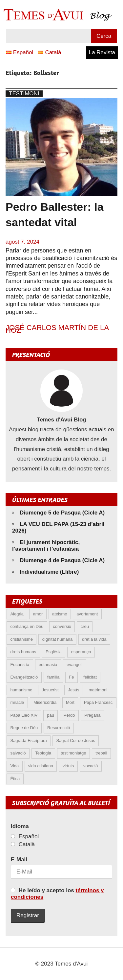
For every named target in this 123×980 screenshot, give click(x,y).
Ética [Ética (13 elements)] (15, 779)
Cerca (104, 36)
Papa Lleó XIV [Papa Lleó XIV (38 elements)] (24, 715)
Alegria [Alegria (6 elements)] (17, 614)
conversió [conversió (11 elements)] (62, 626)
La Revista (102, 52)
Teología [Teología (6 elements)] (43, 753)
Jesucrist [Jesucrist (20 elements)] (50, 690)
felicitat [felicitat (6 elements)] (90, 677)
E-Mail (19, 860)
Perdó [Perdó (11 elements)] (69, 715)
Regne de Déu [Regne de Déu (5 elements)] (24, 728)
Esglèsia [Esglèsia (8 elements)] (54, 652)
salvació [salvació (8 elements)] (18, 753)
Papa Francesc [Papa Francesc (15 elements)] (98, 702)
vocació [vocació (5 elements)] (91, 766)
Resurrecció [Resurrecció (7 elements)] (59, 728)
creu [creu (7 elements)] (85, 626)
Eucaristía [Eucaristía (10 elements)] (20, 665)
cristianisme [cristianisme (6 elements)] (21, 639)
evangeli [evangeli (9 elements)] (74, 665)
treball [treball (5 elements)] (101, 753)
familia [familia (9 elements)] (53, 677)
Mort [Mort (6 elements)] (70, 702)
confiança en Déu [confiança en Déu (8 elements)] (27, 626)
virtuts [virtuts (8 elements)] (68, 766)
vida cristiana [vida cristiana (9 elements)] (41, 766)
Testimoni (24, 94)
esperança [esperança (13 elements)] (81, 652)
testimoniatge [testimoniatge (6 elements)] (73, 753)
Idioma (20, 826)
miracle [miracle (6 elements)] (17, 702)
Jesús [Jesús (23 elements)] (73, 690)
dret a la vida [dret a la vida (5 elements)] (94, 639)
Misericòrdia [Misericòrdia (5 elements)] (45, 702)
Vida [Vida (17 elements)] (14, 766)
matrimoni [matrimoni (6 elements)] (98, 690)
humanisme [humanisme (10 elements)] (21, 690)
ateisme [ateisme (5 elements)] (60, 614)
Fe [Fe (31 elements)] (71, 677)
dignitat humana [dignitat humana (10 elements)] (58, 639)
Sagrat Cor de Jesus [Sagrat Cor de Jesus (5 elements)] (76, 741)
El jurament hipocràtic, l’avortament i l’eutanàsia (46, 546)
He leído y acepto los (57, 894)
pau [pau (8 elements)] (51, 715)
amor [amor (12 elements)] (38, 614)
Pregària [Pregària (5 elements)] (92, 715)
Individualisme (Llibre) (49, 572)
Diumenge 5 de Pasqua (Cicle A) (62, 513)
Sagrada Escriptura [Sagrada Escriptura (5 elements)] (28, 741)
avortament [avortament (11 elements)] (87, 614)
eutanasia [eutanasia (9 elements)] (48, 665)
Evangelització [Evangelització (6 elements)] (24, 677)
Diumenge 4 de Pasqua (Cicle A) (62, 560)
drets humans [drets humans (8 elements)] (23, 652)
